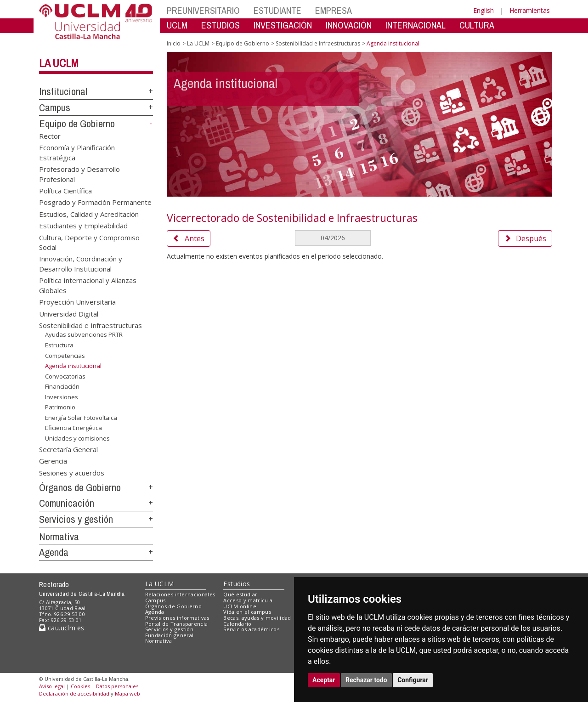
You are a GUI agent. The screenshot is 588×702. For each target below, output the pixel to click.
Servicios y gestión (76, 519)
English (483, 10)
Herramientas (530, 10)
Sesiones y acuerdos (72, 472)
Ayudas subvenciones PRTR (84, 334)
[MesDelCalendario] (333, 238)
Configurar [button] (413, 680)
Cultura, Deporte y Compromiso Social (89, 242)
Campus (55, 108)
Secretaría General (68, 449)
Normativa (59, 537)
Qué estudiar (240, 594)
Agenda (54, 552)
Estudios (237, 584)
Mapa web (127, 694)
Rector (50, 136)
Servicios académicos (251, 629)
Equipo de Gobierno (77, 124)
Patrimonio (60, 407)
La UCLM (59, 63)
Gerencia (53, 461)
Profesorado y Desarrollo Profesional (79, 174)
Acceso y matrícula (248, 600)
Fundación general (170, 635)
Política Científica (65, 190)
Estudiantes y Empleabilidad (83, 226)
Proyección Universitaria (77, 302)
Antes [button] (189, 238)
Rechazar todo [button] (366, 680)
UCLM (177, 25)
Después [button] (525, 238)
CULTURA (477, 25)
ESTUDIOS (220, 25)
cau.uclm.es (62, 628)
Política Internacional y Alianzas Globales (88, 285)
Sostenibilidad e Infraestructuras (90, 325)
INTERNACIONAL (416, 25)
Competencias (65, 355)
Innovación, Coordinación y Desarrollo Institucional (81, 263)
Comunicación (67, 503)
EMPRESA (334, 10)
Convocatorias (65, 376)
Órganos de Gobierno (80, 487)
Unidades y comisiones (77, 438)
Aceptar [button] (324, 680)
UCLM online (240, 606)
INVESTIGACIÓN (283, 25)
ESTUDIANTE (277, 10)
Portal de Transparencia (177, 624)
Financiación (62, 386)
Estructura (59, 345)
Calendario (237, 624)
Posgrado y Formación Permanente (95, 202)
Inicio (174, 43)
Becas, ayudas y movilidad (257, 618)
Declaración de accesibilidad (74, 694)
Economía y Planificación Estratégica (77, 152)
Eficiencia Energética (73, 428)
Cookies (80, 686)
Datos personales (117, 686)
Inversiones (62, 397)
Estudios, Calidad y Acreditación (89, 214)
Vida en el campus (247, 612)
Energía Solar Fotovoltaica (81, 418)
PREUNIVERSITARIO (203, 10)
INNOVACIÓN (349, 25)
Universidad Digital (69, 313)
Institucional (63, 91)
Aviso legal (52, 686)
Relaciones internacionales (180, 594)
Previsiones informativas (177, 618)
